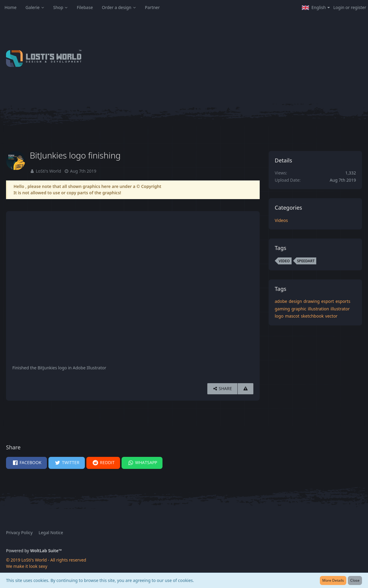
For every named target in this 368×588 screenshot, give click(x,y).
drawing (312, 301)
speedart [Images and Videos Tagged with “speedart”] (306, 261)
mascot (292, 316)
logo (279, 316)
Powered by (34, 551)
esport (328, 301)
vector (331, 316)
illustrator (340, 309)
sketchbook (312, 316)
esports (343, 301)
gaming (282, 309)
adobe (281, 301)
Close (355, 580)
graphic (299, 309)
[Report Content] (246, 389)
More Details (333, 580)
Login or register (350, 7)
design (295, 301)
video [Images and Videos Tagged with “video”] (284, 261)
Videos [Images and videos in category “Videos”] (281, 220)
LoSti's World (48, 171)
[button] (316, 8)
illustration (318, 309)
